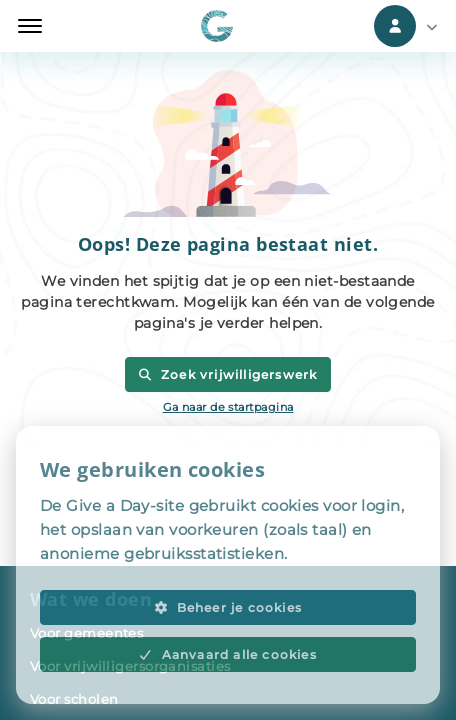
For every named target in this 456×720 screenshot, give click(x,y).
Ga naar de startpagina (228, 407)
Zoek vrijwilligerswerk (227, 374)
